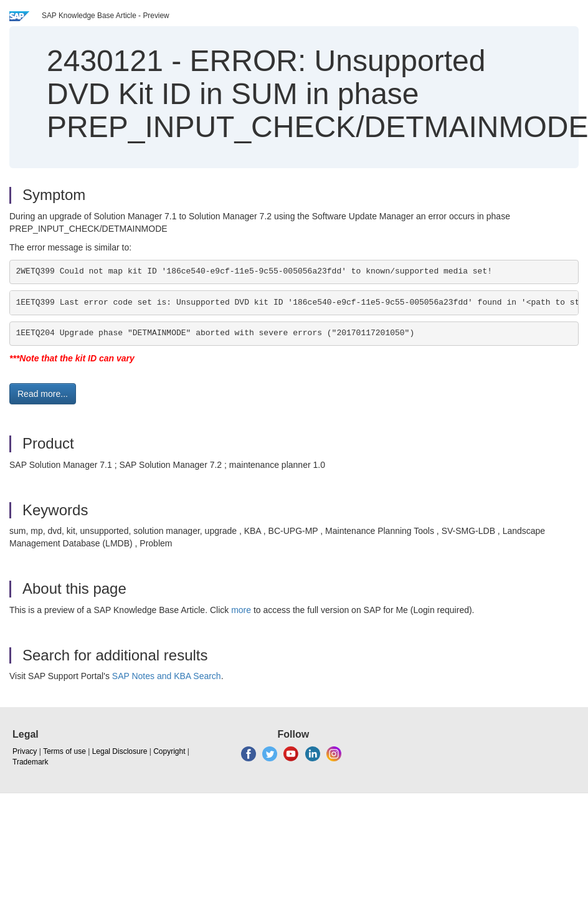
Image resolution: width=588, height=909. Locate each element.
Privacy (25, 751)
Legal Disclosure (120, 751)
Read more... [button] (43, 394)
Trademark (31, 762)
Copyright (169, 751)
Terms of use (64, 751)
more (241, 610)
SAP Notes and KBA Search (167, 676)
